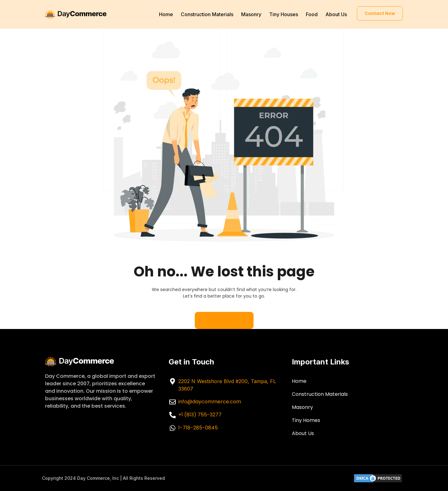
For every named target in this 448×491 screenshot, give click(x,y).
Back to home (224, 320)
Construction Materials (207, 14)
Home (166, 14)
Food (312, 14)
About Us (336, 14)
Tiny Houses (284, 14)
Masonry (251, 14)
